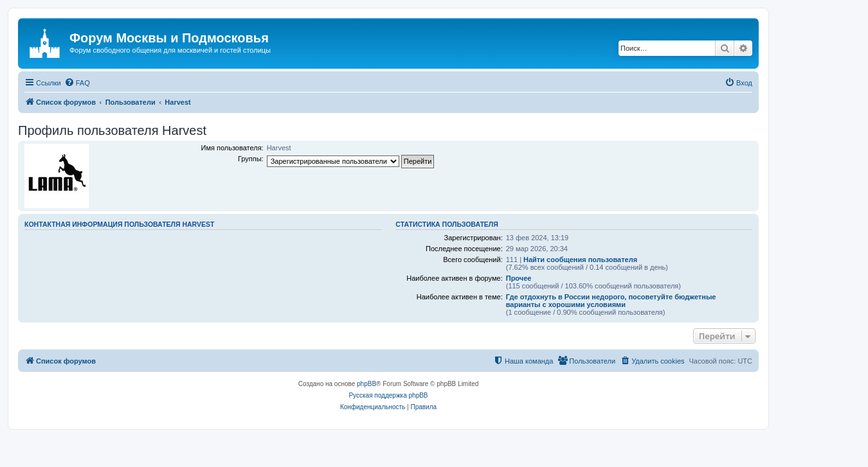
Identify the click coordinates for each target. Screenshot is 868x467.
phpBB (366, 384)
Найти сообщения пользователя (580, 260)
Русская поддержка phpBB (388, 395)
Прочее (519, 278)
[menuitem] (77, 83)
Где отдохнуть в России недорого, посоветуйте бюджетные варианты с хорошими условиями (611, 301)
